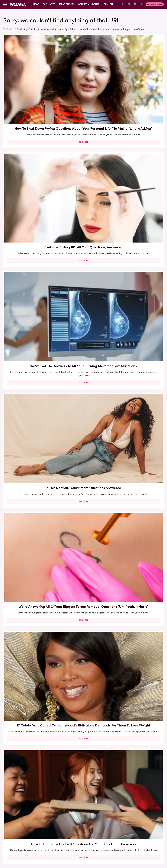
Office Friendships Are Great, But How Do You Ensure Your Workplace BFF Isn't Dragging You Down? (83, 382)
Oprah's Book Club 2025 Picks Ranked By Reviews (138, 772)
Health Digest (87, 845)
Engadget (21, 845)
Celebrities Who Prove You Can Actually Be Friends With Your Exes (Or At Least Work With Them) (83, 540)
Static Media (67, 832)
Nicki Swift (119, 845)
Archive (79, 827)
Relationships (67, 4)
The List (130, 845)
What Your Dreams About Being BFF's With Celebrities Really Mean (83, 698)
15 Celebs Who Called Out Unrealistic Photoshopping (29, 302)
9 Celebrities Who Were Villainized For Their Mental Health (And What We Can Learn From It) (29, 700)
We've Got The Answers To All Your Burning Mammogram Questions (138, 72)
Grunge (73, 845)
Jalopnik (33, 845)
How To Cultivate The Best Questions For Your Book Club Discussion (29, 229)
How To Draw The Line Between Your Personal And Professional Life (138, 537)
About (68, 827)
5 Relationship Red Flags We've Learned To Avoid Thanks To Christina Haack (138, 460)
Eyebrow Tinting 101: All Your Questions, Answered (83, 70)
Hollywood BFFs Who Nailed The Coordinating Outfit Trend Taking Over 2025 (83, 460)
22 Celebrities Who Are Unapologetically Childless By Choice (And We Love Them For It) (29, 463)
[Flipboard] (135, 4)
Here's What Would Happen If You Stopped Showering (29, 615)
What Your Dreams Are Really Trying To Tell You (29, 772)
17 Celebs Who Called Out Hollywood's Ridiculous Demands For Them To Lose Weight (138, 152)
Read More (29, 102)
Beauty (96, 4)
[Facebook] (123, 4)
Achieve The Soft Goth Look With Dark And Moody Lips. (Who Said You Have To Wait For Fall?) (138, 382)
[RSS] (142, 4)
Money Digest (104, 845)
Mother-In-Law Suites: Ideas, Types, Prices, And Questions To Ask (83, 617)
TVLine (43, 845)
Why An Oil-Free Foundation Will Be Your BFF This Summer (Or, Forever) (83, 229)
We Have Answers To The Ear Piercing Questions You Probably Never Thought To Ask (138, 620)
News (36, 4)
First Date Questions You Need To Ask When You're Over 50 (29, 380)
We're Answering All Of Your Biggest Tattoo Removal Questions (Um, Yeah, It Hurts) (83, 152)
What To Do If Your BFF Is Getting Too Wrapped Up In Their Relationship (83, 775)
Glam (64, 845)
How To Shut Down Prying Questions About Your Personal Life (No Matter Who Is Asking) (29, 75)
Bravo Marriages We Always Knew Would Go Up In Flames (138, 305)
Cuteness (54, 845)
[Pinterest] (129, 4)
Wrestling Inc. (144, 845)
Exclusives (49, 4)
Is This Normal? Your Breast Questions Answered (29, 147)
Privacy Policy (94, 827)
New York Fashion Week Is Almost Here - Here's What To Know (29, 537)
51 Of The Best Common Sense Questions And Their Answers (138, 229)
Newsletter (155, 4)
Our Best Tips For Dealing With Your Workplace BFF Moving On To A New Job (138, 698)
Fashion (108, 4)
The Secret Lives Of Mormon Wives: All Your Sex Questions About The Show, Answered (83, 305)
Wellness (83, 4)
